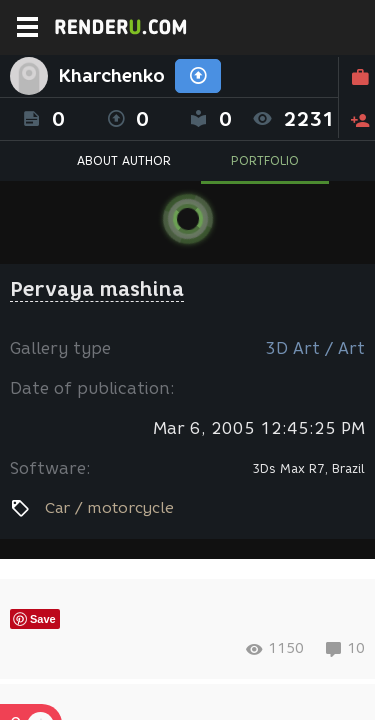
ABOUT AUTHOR (124, 160)
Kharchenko (111, 76)
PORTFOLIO (265, 160)
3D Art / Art (315, 348)
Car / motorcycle (109, 508)
